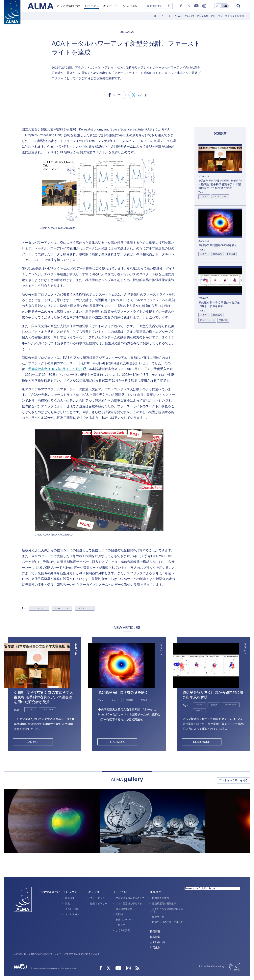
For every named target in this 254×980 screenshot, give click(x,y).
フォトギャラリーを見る (233, 780)
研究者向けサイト (157, 6)
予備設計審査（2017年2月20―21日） (55, 369)
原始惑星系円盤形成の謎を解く (123, 692)
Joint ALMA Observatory (211, 966)
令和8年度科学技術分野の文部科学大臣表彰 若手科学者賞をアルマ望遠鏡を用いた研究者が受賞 (43, 697)
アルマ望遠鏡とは (49, 892)
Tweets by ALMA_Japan (201, 888)
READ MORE (33, 742)
